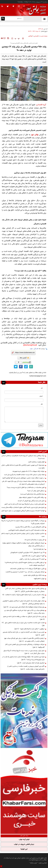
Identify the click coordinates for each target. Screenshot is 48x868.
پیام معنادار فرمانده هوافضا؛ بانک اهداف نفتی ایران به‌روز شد (24, 607)
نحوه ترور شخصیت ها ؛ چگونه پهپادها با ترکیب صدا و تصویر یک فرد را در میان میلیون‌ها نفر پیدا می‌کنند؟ (23, 658)
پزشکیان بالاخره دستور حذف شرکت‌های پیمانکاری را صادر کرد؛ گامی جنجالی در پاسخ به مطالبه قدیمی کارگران (25, 590)
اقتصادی (36, 36)
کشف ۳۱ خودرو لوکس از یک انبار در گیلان (32, 559)
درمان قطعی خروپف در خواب (24, 844)
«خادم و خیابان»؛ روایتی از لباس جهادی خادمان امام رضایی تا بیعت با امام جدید (23, 535)
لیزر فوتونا (24, 849)
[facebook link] (21, 367)
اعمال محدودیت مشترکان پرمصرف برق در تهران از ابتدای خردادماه (28, 24)
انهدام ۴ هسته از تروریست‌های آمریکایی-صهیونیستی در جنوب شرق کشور (23, 511)
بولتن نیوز (35, 135)
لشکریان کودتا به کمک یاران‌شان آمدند (31, 663)
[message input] (24, 415)
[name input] (24, 392)
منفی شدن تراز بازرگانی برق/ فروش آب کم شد (31, 501)
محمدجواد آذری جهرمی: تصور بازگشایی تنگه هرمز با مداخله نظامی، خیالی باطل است (23, 467)
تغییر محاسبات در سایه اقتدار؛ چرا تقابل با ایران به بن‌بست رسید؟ (26, 487)
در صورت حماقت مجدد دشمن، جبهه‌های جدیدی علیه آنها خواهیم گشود (23, 478)
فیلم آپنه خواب (24, 840)
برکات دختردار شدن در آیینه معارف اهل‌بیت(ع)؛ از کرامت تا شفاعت (23, 596)
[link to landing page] (36, 10)
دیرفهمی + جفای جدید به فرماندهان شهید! (29, 629)
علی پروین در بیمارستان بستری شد (34, 540)
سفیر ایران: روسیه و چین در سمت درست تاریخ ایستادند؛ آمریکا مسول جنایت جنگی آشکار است (24, 652)
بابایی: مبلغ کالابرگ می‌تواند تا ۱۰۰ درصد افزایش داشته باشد (27, 569)
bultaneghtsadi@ (30, 345)
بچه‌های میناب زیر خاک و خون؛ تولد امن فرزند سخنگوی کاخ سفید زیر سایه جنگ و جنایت (24, 612)
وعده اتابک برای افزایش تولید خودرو (34, 575)
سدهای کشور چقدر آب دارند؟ (36, 491)
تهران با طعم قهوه (39, 579)
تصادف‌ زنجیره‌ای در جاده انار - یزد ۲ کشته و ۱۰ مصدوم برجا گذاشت (25, 572)
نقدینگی (36, 349)
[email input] (24, 400)
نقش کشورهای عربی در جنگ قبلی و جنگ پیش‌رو (30, 527)
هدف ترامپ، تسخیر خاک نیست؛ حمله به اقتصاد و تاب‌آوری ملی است (24, 475)
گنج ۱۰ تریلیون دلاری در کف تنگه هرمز (33, 556)
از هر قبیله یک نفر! (39, 549)
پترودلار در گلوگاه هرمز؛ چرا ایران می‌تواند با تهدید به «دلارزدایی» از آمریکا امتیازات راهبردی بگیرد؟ (23, 522)
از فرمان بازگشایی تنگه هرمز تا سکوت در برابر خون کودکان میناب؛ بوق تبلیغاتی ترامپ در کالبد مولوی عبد (24, 640)
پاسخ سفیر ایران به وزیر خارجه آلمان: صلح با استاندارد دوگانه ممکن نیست (23, 507)
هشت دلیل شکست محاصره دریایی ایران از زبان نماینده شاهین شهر (23, 624)
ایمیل (41, 396)
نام (42, 388)
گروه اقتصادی (41, 105)
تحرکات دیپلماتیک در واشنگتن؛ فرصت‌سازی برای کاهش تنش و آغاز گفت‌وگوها (25, 646)
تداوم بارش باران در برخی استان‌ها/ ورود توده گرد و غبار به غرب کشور (24, 504)
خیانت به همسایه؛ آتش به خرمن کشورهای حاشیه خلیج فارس (26, 530)
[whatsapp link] (31, 367)
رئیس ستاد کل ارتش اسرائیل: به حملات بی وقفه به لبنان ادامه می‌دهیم (23, 618)
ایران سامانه (33, 863)
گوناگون (30, 36)
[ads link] (24, 440)
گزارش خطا (24, 358)
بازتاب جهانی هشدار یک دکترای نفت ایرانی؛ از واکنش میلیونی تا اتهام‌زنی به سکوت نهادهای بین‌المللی (24, 602)
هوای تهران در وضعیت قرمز (36, 462)
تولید (31, 349)
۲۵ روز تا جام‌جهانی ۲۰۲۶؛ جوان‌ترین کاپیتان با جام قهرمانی (27, 552)
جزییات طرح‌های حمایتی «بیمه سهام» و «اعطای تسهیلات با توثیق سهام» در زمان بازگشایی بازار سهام (23, 544)
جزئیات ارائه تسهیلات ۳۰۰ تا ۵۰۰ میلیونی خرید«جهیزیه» (28, 471)
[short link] (25, 353)
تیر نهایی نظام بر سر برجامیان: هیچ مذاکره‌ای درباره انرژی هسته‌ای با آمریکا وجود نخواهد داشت (25, 564)
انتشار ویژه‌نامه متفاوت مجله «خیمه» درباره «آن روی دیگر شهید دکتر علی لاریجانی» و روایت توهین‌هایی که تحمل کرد (23, 483)
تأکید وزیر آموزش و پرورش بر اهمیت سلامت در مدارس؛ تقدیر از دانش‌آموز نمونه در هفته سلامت (26, 668)
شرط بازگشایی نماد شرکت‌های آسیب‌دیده (32, 494)
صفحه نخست (44, 36)
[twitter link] (16, 367)
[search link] (3, 19)
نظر (42, 404)
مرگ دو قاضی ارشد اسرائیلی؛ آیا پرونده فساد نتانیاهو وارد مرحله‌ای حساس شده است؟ (23, 457)
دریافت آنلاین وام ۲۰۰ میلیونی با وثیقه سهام (32, 497)
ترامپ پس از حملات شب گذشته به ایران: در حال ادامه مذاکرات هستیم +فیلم (24, 634)
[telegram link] (26, 367)
